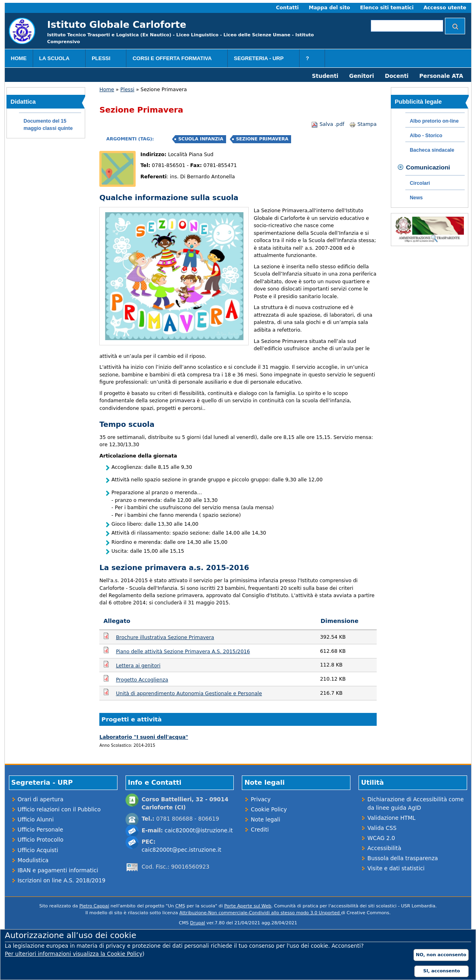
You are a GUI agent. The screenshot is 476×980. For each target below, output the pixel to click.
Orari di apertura (41, 799)
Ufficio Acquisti (38, 850)
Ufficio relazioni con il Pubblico (59, 809)
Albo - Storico (426, 136)
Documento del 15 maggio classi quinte (48, 125)
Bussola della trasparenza (403, 858)
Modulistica (33, 860)
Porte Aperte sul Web (248, 906)
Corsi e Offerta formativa (175, 59)
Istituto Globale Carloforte (117, 24)
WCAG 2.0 (381, 838)
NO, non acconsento (441, 955)
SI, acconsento (441, 971)
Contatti (287, 8)
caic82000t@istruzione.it (199, 830)
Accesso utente (445, 8)
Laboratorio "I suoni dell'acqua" (144, 737)
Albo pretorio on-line (434, 121)
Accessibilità (384, 848)
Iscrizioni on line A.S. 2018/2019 (62, 880)
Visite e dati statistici (396, 868)
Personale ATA (441, 76)
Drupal (198, 923)
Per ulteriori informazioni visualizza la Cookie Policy (74, 954)
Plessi (104, 59)
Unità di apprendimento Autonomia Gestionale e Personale (189, 694)
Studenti (325, 76)
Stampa (363, 124)
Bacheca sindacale (432, 150)
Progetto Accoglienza (142, 680)
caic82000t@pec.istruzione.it (181, 850)
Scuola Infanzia (200, 139)
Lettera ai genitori (138, 666)
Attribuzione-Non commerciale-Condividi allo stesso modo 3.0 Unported (260, 913)
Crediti (260, 830)
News (416, 198)
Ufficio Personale (41, 830)
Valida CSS (382, 828)
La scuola (57, 59)
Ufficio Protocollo (41, 840)
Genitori (362, 76)
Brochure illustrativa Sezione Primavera (165, 637)
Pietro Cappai (94, 906)
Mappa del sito (329, 8)
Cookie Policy (269, 809)
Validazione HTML (391, 818)
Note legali (265, 819)
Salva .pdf (328, 124)
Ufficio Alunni (36, 819)
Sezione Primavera (262, 139)
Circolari (420, 183)
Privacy (261, 799)
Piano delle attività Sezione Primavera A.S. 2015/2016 (183, 652)
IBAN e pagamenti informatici (58, 870)
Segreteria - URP (261, 59)
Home (19, 58)
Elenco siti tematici (387, 8)
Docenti (397, 76)
